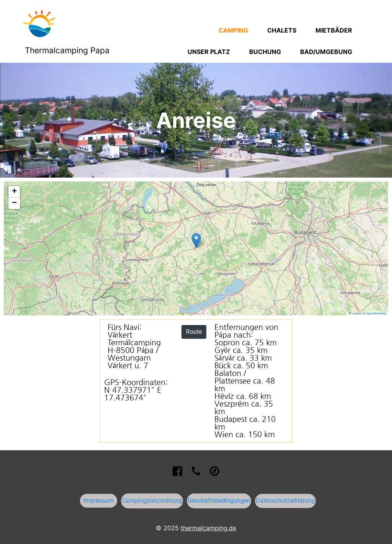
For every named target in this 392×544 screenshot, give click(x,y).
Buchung (265, 52)
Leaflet (354, 313)
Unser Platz (209, 52)
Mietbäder (334, 30)
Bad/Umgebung (326, 52)
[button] (196, 241)
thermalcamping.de (208, 528)
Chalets (282, 30)
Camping (233, 30)
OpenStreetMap (376, 313)
